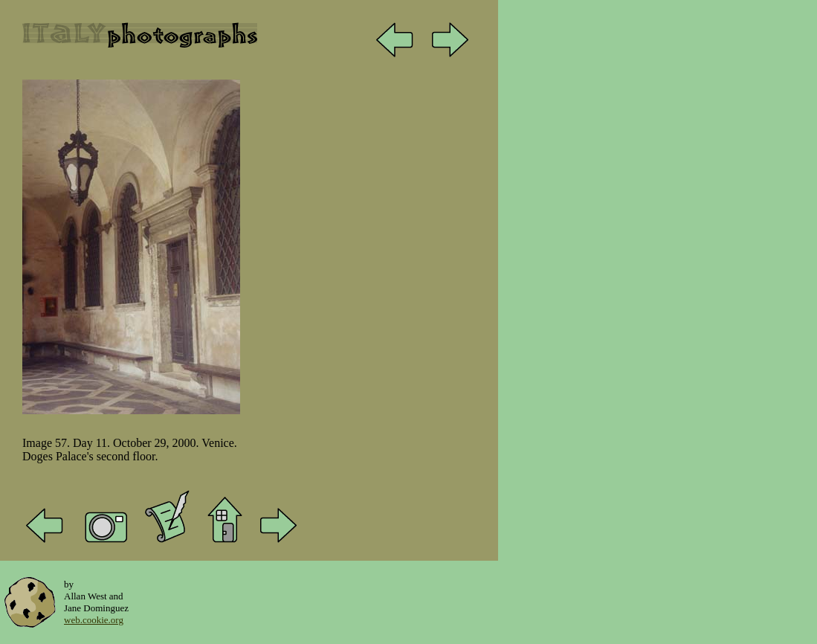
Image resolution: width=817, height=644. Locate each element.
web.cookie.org (94, 620)
